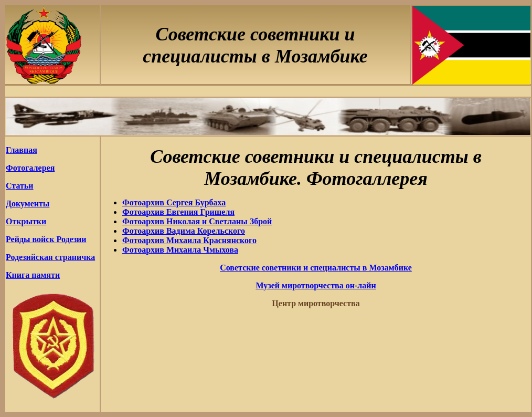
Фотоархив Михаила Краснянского (189, 240)
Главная (22, 150)
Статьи (20, 186)
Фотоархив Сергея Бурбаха (174, 202)
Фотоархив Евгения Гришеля (178, 212)
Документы (28, 204)
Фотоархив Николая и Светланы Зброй (197, 221)
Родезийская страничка (50, 257)
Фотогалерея (30, 168)
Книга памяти (33, 275)
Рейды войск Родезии (46, 239)
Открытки (26, 221)
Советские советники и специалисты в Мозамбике (316, 268)
